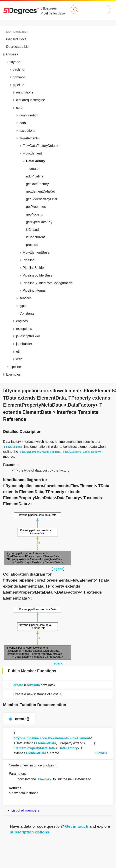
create (18, 685)
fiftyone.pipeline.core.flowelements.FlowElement (52, 738)
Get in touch (77, 826)
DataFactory (68, 748)
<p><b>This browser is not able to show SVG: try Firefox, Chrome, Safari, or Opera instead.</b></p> (38, 539)
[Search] (89, 10)
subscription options (30, 832)
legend (58, 569)
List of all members (25, 810)
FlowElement (13, 447)
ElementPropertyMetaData (34, 748)
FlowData (33, 685)
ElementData (46, 743)
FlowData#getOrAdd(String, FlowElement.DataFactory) (61, 452)
